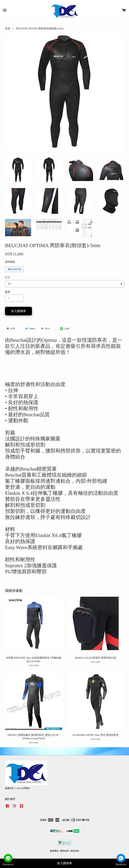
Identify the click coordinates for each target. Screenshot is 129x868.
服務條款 (54, 851)
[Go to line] (8, 858)
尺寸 (8, 277)
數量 (8, 292)
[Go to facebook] (121, 858)
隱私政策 (64, 851)
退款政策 (75, 851)
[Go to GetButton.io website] (8, 865)
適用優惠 (10, 262)
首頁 (8, 29)
